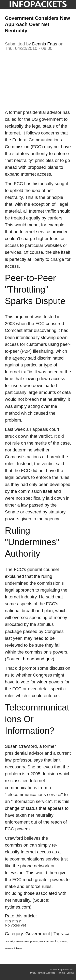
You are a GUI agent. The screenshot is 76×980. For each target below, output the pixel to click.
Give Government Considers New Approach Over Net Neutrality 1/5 (7, 921)
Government (38, 934)
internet (18, 948)
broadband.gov (38, 659)
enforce (9, 948)
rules (42, 941)
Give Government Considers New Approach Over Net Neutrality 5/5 (20, 921)
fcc (57, 941)
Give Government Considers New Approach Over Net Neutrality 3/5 (13, 921)
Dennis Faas (45, 44)
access (63, 941)
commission (22, 941)
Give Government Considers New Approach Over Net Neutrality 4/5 (17, 921)
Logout (70, 973)
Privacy (32, 973)
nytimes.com (17, 907)
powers (34, 941)
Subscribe (50, 973)
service (50, 941)
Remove (61, 973)
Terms (41, 973)
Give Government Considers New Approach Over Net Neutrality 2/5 (10, 921)
